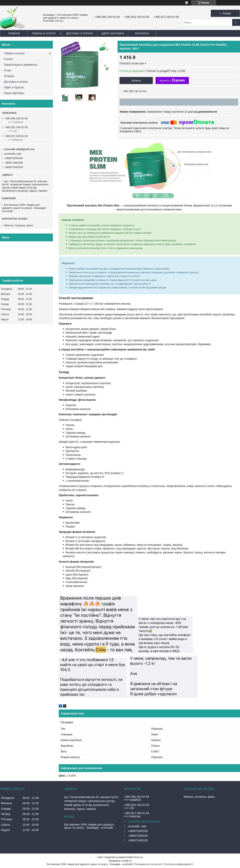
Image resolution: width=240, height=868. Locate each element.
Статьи (8, 59)
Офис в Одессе (14, 87)
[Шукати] (236, 22)
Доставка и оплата (80, 33)
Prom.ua (138, 857)
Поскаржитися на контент (148, 864)
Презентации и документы (21, 65)
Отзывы (9, 76)
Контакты (142, 33)
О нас (8, 70)
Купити (136, 80)
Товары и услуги (44, 33)
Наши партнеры (14, 93)
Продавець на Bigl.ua (120, 861)
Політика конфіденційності (179, 864)
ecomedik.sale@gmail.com (19, 149)
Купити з (172, 81)
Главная (14, 33)
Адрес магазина (113, 33)
